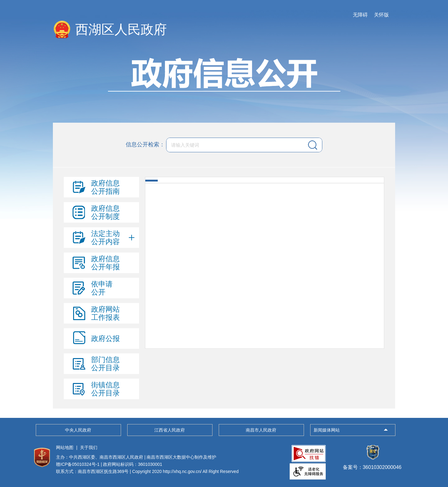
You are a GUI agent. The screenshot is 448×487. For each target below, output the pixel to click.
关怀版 (381, 15)
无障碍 (360, 15)
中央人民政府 (78, 430)
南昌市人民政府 (261, 430)
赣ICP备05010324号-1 (78, 464)
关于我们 (89, 447)
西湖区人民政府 (121, 29)
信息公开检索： (145, 144)
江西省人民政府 (170, 430)
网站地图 (65, 447)
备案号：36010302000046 (372, 464)
